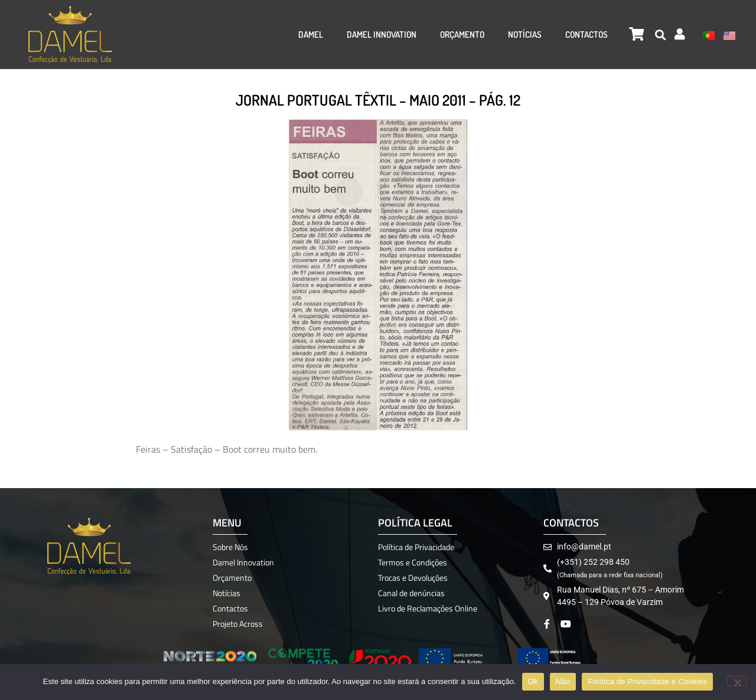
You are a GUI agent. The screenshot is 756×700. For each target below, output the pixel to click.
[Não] (737, 681)
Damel (311, 35)
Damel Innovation (382, 35)
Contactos (586, 35)
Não (563, 681)
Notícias (525, 35)
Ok (533, 681)
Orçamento (462, 35)
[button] (660, 35)
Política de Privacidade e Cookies (647, 681)
